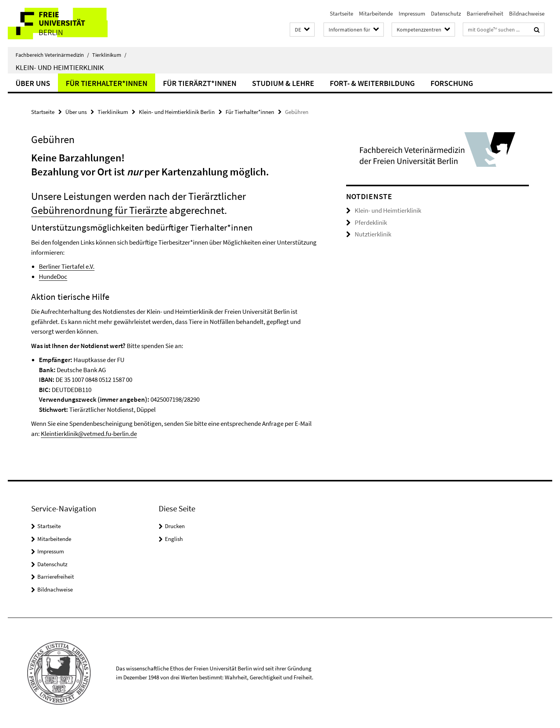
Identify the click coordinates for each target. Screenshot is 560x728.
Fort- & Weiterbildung (372, 83)
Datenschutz (446, 13)
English (174, 539)
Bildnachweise (527, 13)
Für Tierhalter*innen (107, 83)
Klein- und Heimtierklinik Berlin (177, 112)
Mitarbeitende (376, 13)
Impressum (412, 13)
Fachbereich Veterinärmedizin (52, 55)
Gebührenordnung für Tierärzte (99, 210)
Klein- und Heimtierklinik (60, 67)
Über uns (33, 83)
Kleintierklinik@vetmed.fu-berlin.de (89, 434)
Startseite (341, 13)
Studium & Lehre (283, 83)
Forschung (452, 83)
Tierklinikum (109, 55)
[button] (302, 30)
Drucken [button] (175, 526)
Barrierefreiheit (485, 13)
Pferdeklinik (371, 222)
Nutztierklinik (373, 234)
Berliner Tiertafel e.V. (67, 266)
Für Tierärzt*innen (200, 83)
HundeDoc (53, 276)
